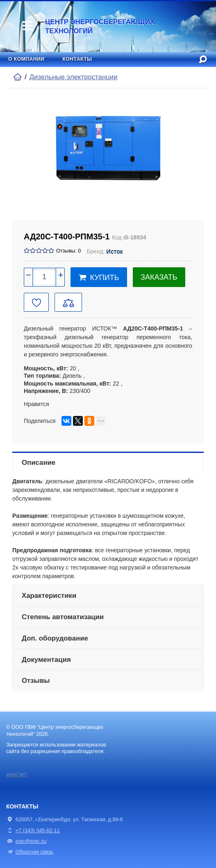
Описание (39, 463)
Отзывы (36, 681)
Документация (46, 660)
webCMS (17, 775)
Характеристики (49, 596)
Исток (115, 251)
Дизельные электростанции (74, 77)
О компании (26, 59)
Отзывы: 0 (68, 251)
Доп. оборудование (55, 638)
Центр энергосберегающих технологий (100, 26)
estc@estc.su (31, 841)
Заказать (159, 277)
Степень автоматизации (63, 617)
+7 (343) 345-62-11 (38, 831)
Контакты (77, 59)
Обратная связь (30, 852)
